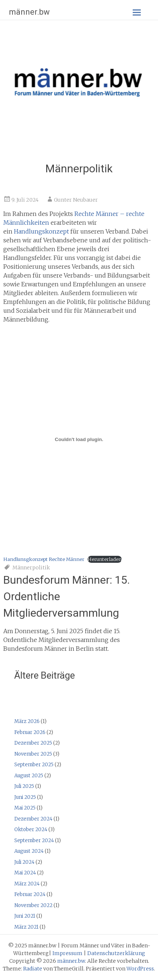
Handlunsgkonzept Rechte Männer (44, 559)
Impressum (67, 953)
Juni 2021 (25, 916)
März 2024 (27, 884)
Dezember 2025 (33, 743)
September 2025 (34, 765)
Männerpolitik (31, 568)
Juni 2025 (25, 797)
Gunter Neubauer (76, 200)
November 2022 (33, 905)
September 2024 (34, 840)
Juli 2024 (24, 862)
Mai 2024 (25, 873)
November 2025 (33, 754)
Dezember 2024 (33, 819)
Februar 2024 (30, 894)
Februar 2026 (30, 732)
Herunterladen (105, 559)
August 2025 (29, 776)
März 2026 (27, 721)
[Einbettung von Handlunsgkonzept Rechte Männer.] (79, 439)
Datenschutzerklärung (116, 953)
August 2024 (29, 851)
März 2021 (26, 927)
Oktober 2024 (31, 829)
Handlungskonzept (41, 231)
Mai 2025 (25, 808)
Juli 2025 (24, 786)
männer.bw (30, 12)
